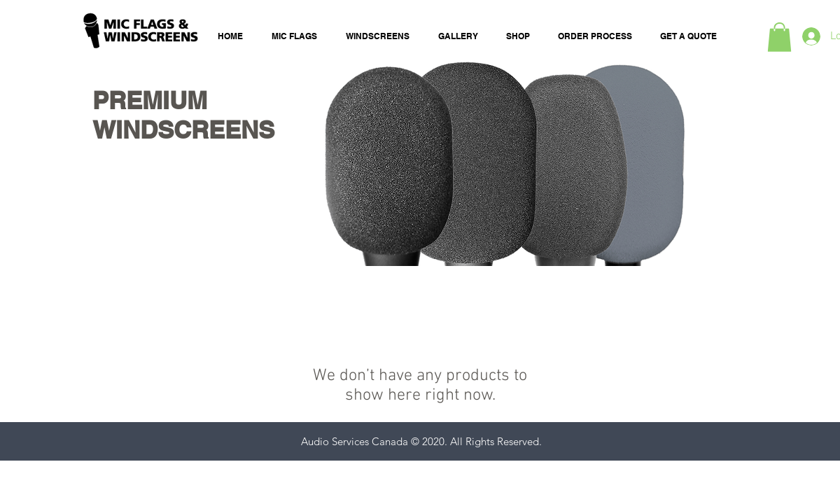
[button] (779, 37)
